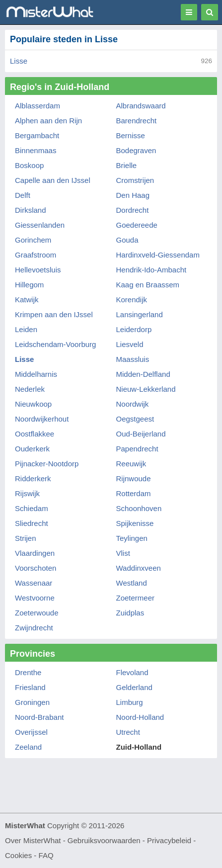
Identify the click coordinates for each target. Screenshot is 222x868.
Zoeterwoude (37, 613)
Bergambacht (37, 135)
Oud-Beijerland (141, 434)
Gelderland (134, 687)
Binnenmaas (36, 150)
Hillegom (29, 285)
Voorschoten (36, 568)
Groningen (32, 702)
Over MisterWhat (33, 840)
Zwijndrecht (34, 628)
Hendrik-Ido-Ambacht (151, 270)
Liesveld (130, 344)
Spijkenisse (135, 523)
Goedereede (137, 225)
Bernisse (131, 135)
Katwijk (27, 300)
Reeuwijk (131, 464)
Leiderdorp (134, 329)
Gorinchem (33, 240)
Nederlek (30, 389)
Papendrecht (137, 449)
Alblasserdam (37, 106)
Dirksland (31, 210)
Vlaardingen (35, 553)
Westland (132, 583)
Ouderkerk (32, 449)
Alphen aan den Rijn (48, 121)
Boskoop (29, 165)
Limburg (130, 702)
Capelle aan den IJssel (53, 180)
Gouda (127, 240)
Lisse (19, 61)
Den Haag (133, 195)
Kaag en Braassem (148, 285)
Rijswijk (27, 493)
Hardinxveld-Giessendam (158, 255)
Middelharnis (36, 374)
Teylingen (132, 538)
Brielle (127, 165)
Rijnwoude (134, 478)
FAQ (46, 855)
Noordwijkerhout (42, 419)
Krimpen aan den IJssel (54, 314)
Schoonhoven (139, 508)
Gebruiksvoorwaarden (104, 840)
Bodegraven (136, 150)
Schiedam (32, 508)
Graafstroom (36, 255)
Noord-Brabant (39, 717)
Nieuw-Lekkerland (146, 389)
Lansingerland (140, 314)
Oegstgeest (135, 419)
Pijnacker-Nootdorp (47, 464)
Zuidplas (130, 613)
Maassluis (133, 359)
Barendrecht (137, 121)
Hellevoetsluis (38, 270)
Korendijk (132, 300)
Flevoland (132, 672)
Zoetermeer (136, 598)
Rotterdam (134, 493)
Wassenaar (34, 583)
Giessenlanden (40, 225)
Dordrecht (133, 210)
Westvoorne (35, 598)
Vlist (123, 553)
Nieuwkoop (33, 404)
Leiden (26, 329)
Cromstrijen (135, 180)
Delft (23, 195)
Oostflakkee (35, 434)
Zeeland (28, 747)
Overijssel (31, 732)
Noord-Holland (140, 717)
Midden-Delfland (143, 374)
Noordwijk (133, 404)
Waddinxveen (139, 568)
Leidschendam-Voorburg (55, 344)
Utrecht (128, 732)
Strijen (26, 538)
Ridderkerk (33, 478)
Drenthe (28, 672)
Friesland (30, 687)
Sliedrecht (32, 523)
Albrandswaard (141, 106)
